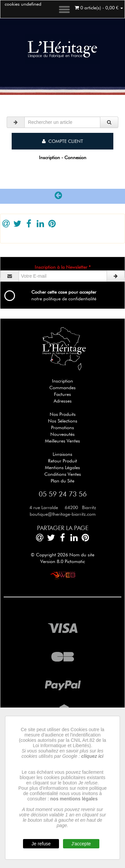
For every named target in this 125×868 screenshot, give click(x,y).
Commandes (62, 388)
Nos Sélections (63, 421)
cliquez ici (92, 756)
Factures (62, 394)
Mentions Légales (62, 467)
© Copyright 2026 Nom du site (62, 555)
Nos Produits (63, 414)
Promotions (62, 428)
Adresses (63, 401)
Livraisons (62, 454)
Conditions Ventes (63, 474)
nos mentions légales (74, 799)
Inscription (62, 381)
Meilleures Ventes (62, 441)
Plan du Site (62, 481)
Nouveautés (62, 434)
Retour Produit (62, 461)
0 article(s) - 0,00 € (99, 8)
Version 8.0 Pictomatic (63, 561)
